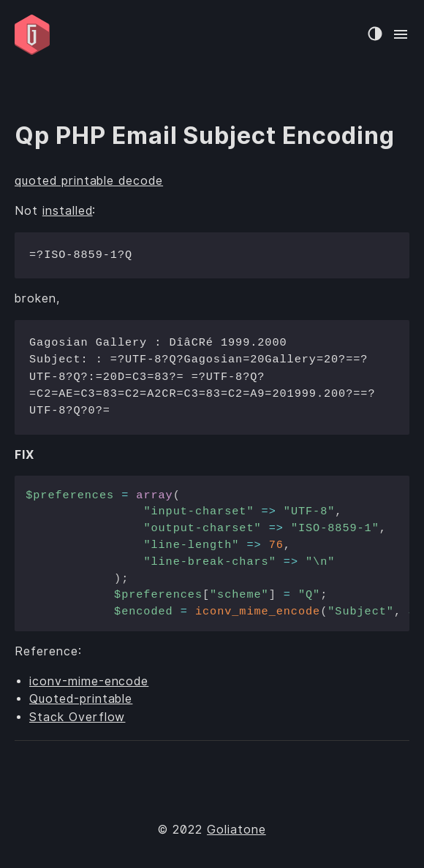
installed (68, 211)
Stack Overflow (77, 717)
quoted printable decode (89, 181)
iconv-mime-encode (89, 681)
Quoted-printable (81, 699)
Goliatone (236, 830)
